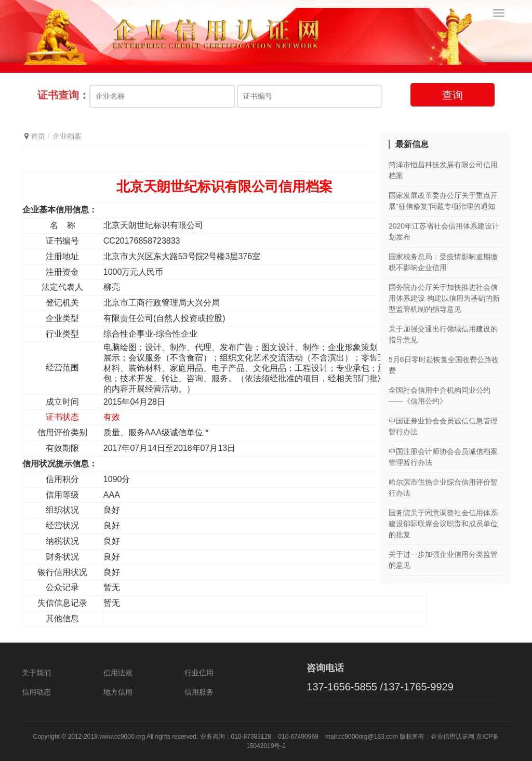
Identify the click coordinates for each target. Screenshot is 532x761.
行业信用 (199, 673)
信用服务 (199, 692)
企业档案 (67, 136)
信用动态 (36, 692)
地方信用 (118, 692)
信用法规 (118, 673)
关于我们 (36, 673)
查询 (453, 95)
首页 (38, 136)
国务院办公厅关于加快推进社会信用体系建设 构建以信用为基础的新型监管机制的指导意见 (444, 298)
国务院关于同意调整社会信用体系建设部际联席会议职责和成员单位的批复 (443, 524)
